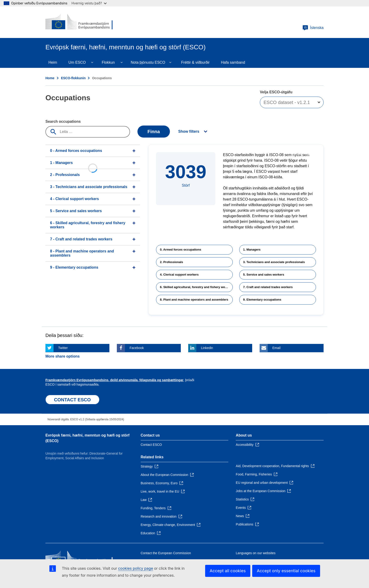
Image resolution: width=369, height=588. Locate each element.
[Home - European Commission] (79, 22)
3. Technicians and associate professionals (274, 262)
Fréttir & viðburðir (196, 62)
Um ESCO (77, 62)
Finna (154, 132)
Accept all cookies (228, 571)
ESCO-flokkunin (73, 78)
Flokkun (108, 62)
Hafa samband (233, 62)
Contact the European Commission (166, 553)
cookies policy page (135, 568)
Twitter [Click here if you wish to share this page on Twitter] (63, 348)
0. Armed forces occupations (181, 250)
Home (50, 78)
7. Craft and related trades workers (268, 287)
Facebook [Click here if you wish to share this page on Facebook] (137, 348)
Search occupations (63, 121)
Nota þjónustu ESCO (148, 62)
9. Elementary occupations (262, 300)
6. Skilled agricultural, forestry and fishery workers (196, 287)
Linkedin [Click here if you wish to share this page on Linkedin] (207, 348)
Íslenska (313, 28)
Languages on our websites (256, 553)
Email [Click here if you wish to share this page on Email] (276, 348)
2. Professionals (172, 262)
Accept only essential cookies (286, 571)
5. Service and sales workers (264, 275)
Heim (53, 62)
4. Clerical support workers (179, 275)
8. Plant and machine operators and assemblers (194, 300)
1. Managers (252, 250)
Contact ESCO (151, 445)
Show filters (189, 131)
